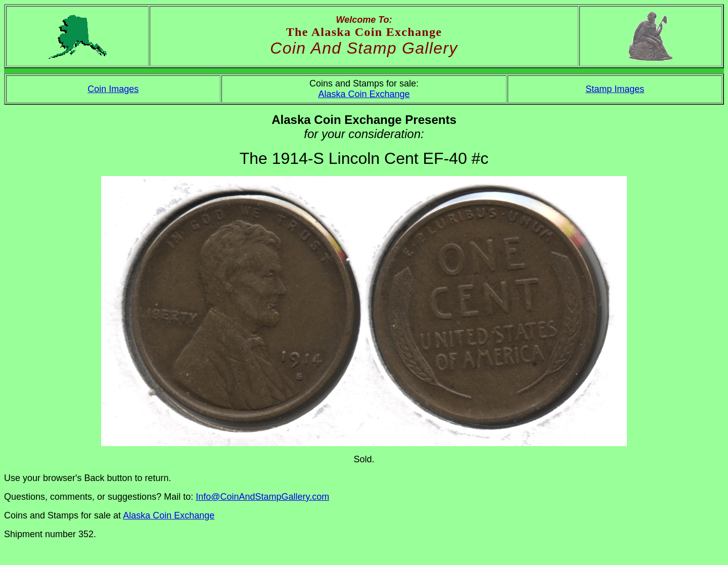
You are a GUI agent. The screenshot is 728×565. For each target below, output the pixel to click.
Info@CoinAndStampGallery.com (262, 497)
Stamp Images (615, 89)
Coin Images (113, 89)
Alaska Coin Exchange (364, 94)
